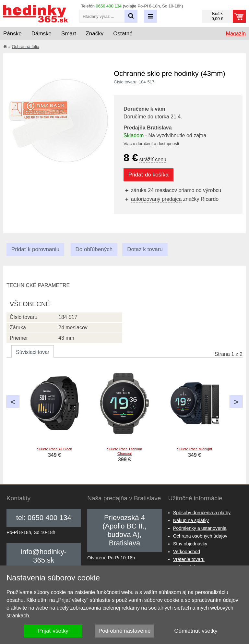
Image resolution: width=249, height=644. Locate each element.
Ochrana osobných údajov (200, 536)
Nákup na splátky (191, 520)
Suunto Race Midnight (195, 449)
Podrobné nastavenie (125, 631)
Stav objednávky (190, 544)
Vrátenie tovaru (189, 559)
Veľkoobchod (187, 552)
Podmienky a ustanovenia (200, 528)
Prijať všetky (53, 631)
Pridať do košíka (148, 175)
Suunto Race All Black (54, 449)
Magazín (236, 34)
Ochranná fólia (25, 47)
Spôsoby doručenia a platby (202, 513)
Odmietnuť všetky (196, 631)
